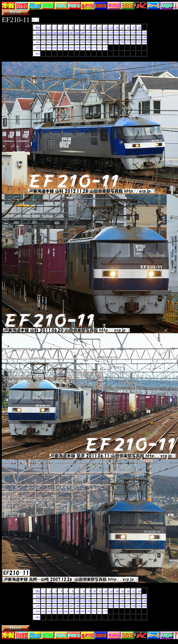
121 (38, 37)
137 (128, 37)
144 (55, 42)
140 (145, 37)
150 (88, 42)
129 (83, 37)
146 (66, 42)
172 (100, 48)
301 (38, 54)
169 (83, 48)
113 (105, 32)
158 (133, 42)
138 (133, 37)
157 (128, 42)
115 (116, 32)
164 (55, 48)
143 (49, 42)
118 (133, 32)
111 (94, 32)
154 (111, 42)
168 (77, 48)
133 (105, 37)
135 (116, 37)
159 (139, 42)
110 (88, 32)
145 (60, 42)
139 (139, 37)
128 (77, 37)
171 (94, 48)
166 (66, 48)
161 (38, 48)
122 (43, 37)
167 (71, 48)
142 (43, 42)
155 (116, 42)
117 (128, 32)
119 (139, 32)
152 (100, 42)
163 (49, 48)
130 (88, 37)
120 (145, 32)
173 (105, 48)
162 (43, 48)
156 (122, 42)
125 (60, 37)
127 (71, 37)
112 (99, 32)
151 (94, 42)
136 (122, 37)
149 (83, 42)
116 (122, 32)
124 (55, 37)
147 (71, 42)
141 (38, 42)
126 (66, 37)
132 (100, 37)
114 (111, 32)
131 (94, 37)
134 (111, 37)
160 (145, 42)
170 (88, 48)
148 (77, 42)
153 (105, 42)
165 (60, 48)
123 (49, 37)
